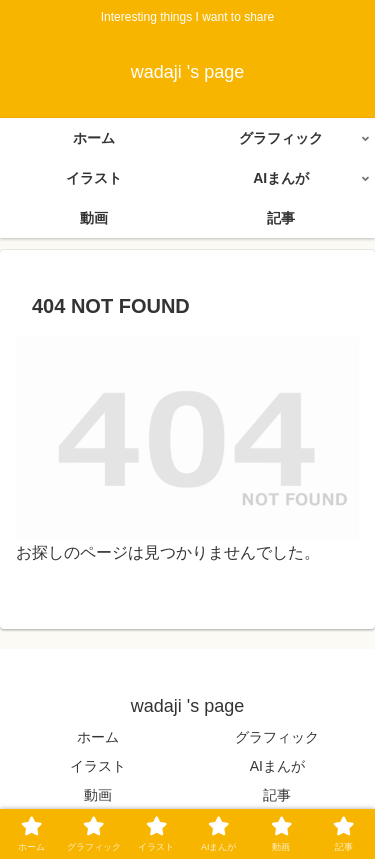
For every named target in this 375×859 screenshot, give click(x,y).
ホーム (98, 737)
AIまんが (277, 766)
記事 (277, 795)
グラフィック (277, 737)
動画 (98, 795)
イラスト (98, 766)
